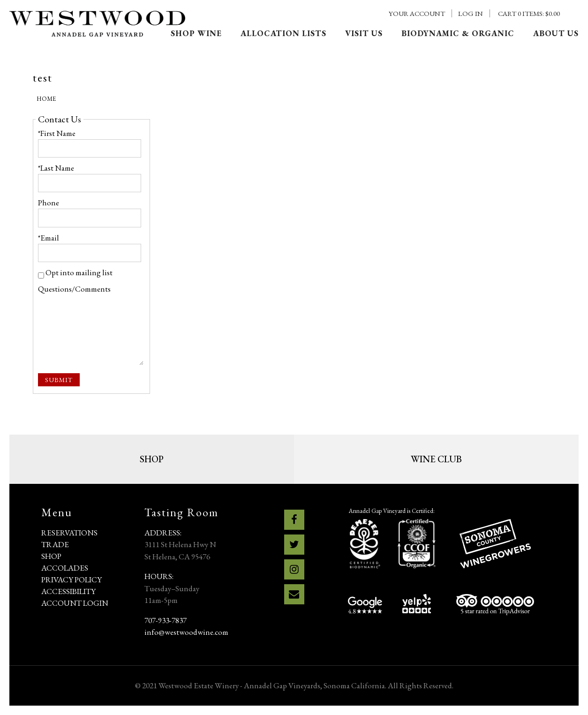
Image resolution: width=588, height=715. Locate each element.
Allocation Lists (283, 33)
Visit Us (364, 33)
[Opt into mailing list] (41, 275)
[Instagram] (294, 569)
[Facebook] (294, 520)
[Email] (294, 594)
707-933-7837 (166, 620)
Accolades (65, 568)
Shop (152, 459)
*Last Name (56, 168)
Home (46, 99)
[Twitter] (294, 545)
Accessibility (68, 591)
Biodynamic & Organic (458, 33)
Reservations (69, 533)
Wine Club (436, 459)
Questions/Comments (74, 289)
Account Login (75, 603)
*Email (49, 238)
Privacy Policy (72, 580)
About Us (556, 33)
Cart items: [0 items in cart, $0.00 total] (529, 13)
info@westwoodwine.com (186, 632)
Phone (49, 203)
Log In (471, 13)
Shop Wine (196, 33)
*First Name (57, 133)
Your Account (417, 13)
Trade (55, 544)
